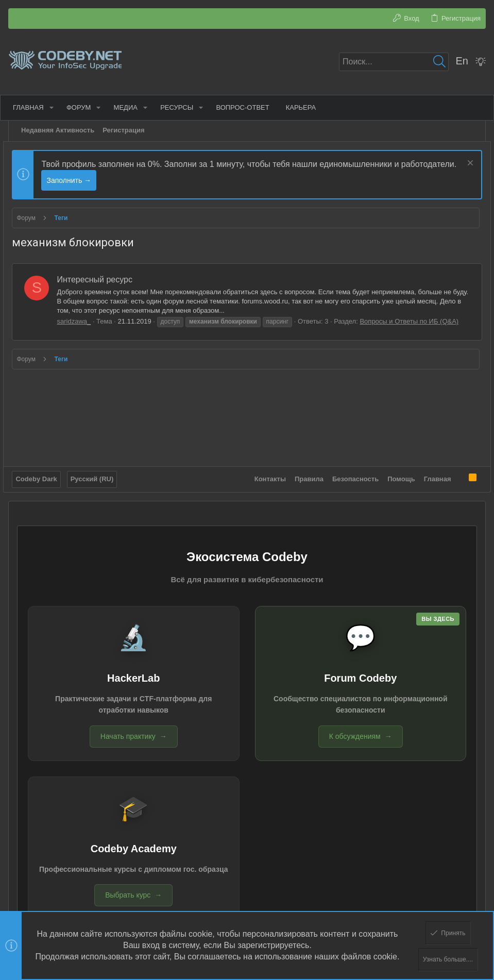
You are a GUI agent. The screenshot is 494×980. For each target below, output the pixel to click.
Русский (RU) (97, 464)
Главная (432, 464)
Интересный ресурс (99, 280)
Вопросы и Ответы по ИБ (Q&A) (414, 321)
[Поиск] (394, 62)
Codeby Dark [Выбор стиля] (41, 464)
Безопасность (351, 464)
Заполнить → (132, 180)
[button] (56, 107)
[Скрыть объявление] (464, 164)
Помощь (396, 464)
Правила (304, 464)
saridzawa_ (79, 321)
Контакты (265, 464)
